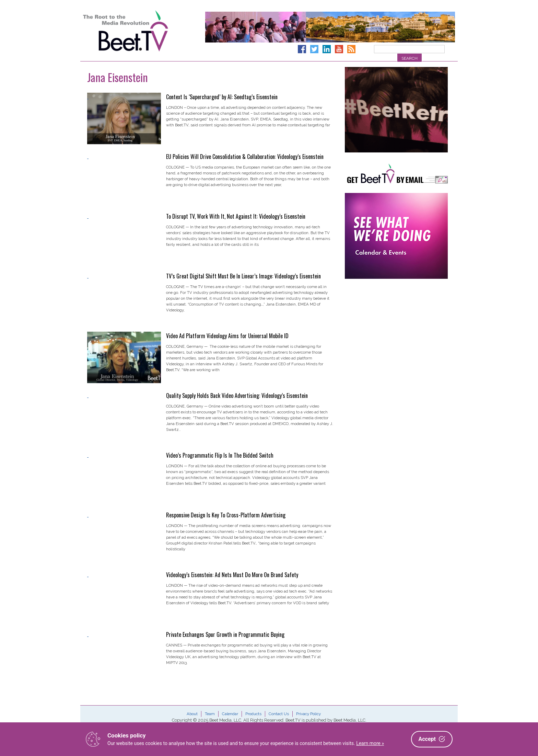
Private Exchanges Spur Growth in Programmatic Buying (225, 634)
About (192, 714)
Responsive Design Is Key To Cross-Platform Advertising (226, 515)
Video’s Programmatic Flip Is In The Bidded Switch (220, 455)
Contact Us (279, 714)
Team (210, 714)
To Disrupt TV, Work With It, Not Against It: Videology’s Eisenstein (236, 216)
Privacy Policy (308, 714)
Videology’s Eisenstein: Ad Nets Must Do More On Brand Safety (232, 575)
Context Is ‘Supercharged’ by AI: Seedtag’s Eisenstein (222, 97)
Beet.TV (143, 31)
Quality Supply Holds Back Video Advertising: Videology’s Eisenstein (237, 396)
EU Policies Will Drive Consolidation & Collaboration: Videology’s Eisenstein (245, 157)
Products (253, 714)
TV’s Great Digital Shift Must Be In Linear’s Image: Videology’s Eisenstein (243, 276)
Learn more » (370, 743)
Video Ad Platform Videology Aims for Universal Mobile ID (227, 336)
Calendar (230, 714)
